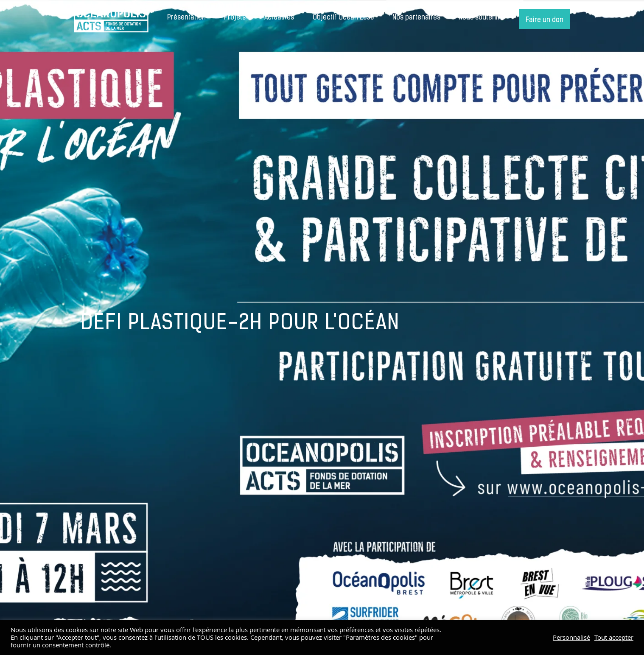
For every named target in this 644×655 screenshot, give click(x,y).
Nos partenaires (416, 18)
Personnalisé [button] (571, 638)
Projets (235, 18)
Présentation (186, 18)
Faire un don (545, 20)
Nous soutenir (479, 18)
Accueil (111, 19)
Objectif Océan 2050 (343, 18)
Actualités (279, 18)
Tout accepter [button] (614, 638)
